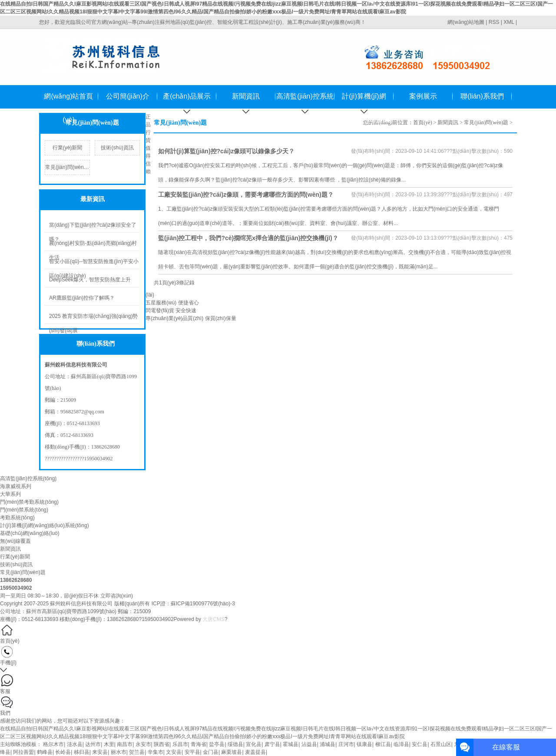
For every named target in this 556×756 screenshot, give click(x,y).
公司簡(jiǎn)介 (128, 96)
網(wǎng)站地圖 (466, 22)
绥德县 (235, 744)
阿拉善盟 (23, 752)
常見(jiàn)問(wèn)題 (68, 167)
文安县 (174, 752)
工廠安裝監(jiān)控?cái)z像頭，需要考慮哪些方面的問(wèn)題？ (246, 195)
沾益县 (309, 744)
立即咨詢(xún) (117, 596)
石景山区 (441, 744)
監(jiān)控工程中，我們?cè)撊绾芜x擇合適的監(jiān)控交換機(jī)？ (248, 238)
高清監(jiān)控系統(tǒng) (305, 100)
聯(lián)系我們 (482, 96)
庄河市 (346, 744)
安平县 (192, 752)
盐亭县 (217, 744)
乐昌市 (180, 744)
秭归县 (82, 752)
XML (509, 22)
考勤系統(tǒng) (17, 518)
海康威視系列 (16, 486)
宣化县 (254, 744)
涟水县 (75, 744)
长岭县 (63, 752)
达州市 (93, 744)
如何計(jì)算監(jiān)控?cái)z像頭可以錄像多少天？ (226, 151)
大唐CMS (213, 619)
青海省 (199, 744)
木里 (109, 744)
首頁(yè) (422, 122)
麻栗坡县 (232, 752)
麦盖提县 (255, 752)
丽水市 (119, 752)
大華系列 (10, 494)
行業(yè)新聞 (68, 148)
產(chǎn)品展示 (187, 96)
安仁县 (420, 744)
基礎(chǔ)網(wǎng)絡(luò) (30, 533)
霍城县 (291, 744)
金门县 (211, 752)
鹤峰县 (45, 752)
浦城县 (328, 744)
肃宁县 (272, 744)
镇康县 (364, 744)
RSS (494, 22)
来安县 (100, 752)
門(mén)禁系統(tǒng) (24, 510)
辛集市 (156, 752)
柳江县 (383, 744)
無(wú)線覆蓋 (15, 541)
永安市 (143, 744)
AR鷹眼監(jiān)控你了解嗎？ (82, 298)
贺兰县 (137, 752)
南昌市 (125, 744)
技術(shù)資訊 (117, 148)
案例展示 (423, 96)
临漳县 (401, 744)
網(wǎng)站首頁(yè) (68, 100)
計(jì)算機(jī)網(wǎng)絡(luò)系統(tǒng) (364, 100)
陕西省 (162, 744)
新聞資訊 (246, 96)
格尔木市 (53, 744)
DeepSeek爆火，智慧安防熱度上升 (90, 280)
